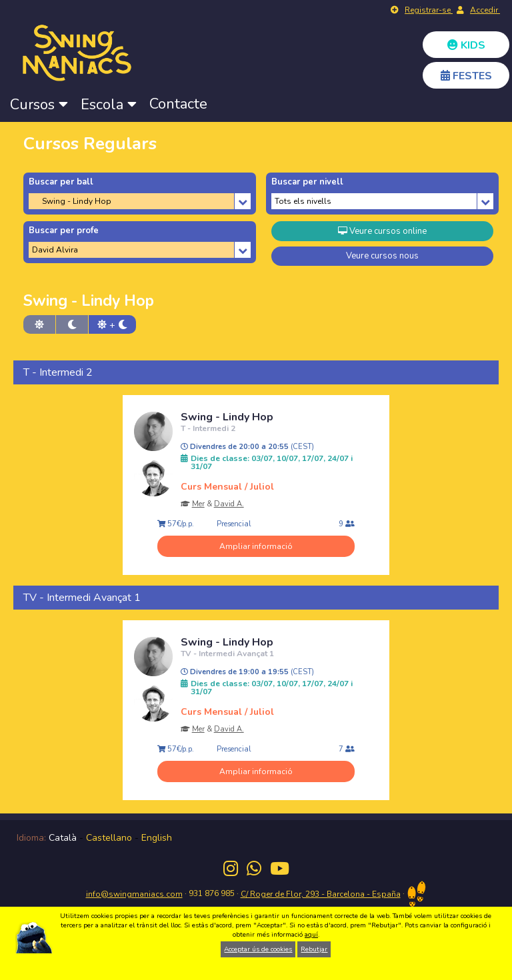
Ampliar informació (256, 546)
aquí (311, 935)
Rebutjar (314, 949)
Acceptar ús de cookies (258, 949)
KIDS (466, 45)
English (157, 838)
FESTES (466, 76)
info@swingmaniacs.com (134, 894)
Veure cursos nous (382, 256)
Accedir (485, 10)
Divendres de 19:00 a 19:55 (247, 672)
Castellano (109, 838)
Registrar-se (429, 10)
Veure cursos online (382, 231)
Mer (198, 504)
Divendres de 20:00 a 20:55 (247, 447)
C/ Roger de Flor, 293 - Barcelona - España (321, 894)
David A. (229, 504)
